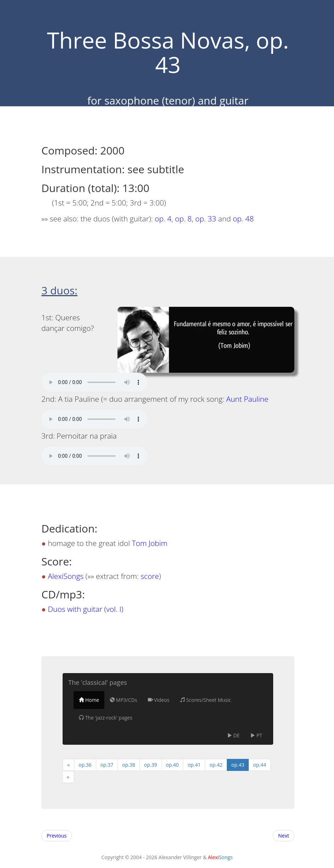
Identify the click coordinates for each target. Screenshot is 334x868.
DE (234, 735)
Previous (57, 836)
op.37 (107, 765)
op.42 (216, 765)
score (150, 576)
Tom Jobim (150, 543)
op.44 (260, 765)
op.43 (238, 765)
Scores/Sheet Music (206, 700)
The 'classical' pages (98, 682)
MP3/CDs (123, 700)
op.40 (172, 765)
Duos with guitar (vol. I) (85, 609)
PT (256, 735)
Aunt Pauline (247, 399)
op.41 (194, 765)
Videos (159, 700)
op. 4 (163, 219)
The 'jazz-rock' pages (106, 718)
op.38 (129, 765)
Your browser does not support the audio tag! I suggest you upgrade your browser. (94, 382)
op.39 (151, 765)
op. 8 (183, 219)
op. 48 (243, 219)
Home (89, 700)
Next (284, 836)
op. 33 (206, 219)
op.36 (85, 765)
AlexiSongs (66, 576)
